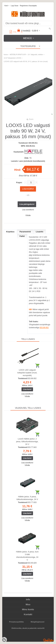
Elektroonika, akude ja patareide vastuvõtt (28, 628)
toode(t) (16, 32)
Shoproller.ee (49, 640)
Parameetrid (25, 232)
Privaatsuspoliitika (17, 622)
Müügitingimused (37, 622)
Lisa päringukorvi (27, 204)
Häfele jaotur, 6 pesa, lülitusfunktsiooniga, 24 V (27, 498)
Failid (22, 236)
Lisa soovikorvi (28, 210)
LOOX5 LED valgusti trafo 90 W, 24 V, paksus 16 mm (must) (26, 61)
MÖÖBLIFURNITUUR (18, 54)
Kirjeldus (10, 232)
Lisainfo (40, 232)
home (6, 54)
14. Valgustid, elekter (35, 54)
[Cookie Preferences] (4, 640)
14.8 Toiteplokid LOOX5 (12, 58)
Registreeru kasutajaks (28, 6)
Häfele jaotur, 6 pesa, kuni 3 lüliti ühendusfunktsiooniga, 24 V (27, 556)
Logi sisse (15, 6)
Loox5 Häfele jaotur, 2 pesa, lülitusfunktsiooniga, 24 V (27, 441)
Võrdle (28, 215)
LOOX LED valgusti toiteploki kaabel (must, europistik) (27, 373)
